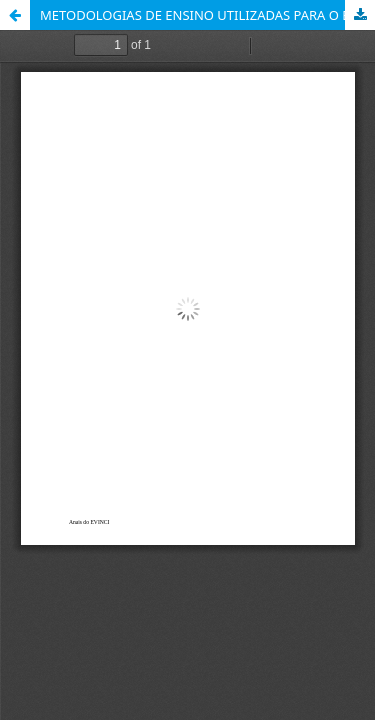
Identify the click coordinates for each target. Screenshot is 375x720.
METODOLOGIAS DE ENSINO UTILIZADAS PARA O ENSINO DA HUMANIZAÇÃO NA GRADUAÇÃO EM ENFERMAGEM (207, 15)
